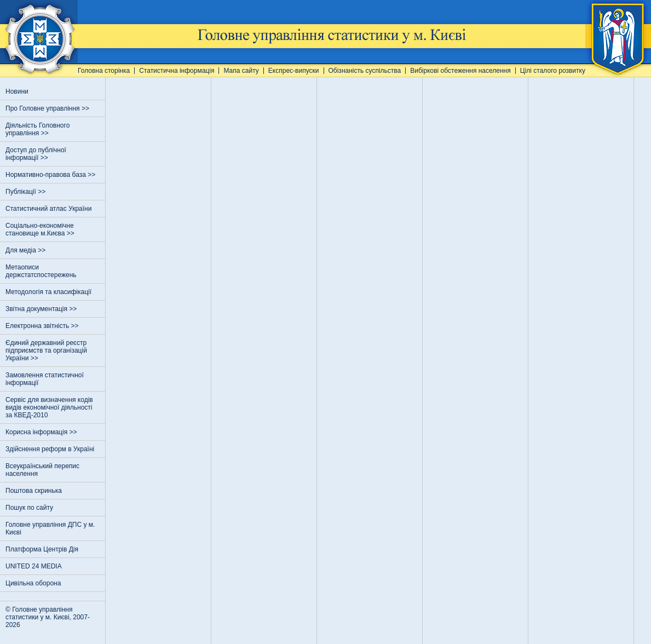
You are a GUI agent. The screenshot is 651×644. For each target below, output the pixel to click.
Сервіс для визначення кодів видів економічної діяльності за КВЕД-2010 (49, 407)
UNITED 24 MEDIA (34, 566)
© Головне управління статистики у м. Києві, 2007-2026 (48, 617)
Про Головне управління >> (48, 108)
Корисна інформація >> (42, 432)
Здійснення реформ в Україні (50, 449)
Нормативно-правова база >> (51, 175)
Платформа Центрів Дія (42, 549)
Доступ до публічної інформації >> (36, 154)
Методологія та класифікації (48, 292)
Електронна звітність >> (43, 326)
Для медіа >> (27, 250)
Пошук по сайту (29, 508)
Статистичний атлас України (48, 209)
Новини (17, 91)
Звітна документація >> (42, 309)
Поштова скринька (34, 491)
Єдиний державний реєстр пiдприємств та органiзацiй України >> (46, 350)
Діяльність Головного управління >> (38, 129)
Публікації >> (27, 192)
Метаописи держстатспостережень (41, 271)
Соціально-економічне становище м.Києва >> (41, 229)
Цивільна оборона (33, 583)
